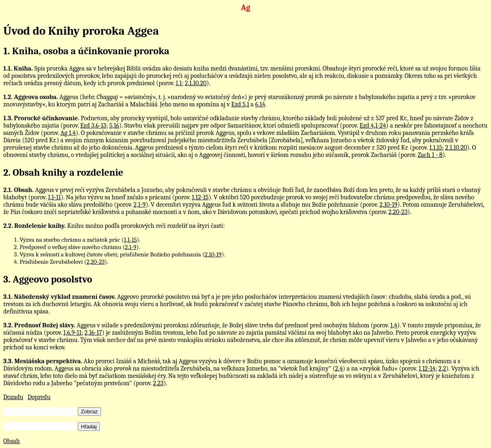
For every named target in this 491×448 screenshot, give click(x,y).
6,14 (260, 104)
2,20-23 (398, 212)
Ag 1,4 (68, 133)
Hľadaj (89, 427)
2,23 (158, 383)
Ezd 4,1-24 (373, 126)
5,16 (114, 126)
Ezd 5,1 (240, 104)
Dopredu (39, 397)
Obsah (12, 441)
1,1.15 (436, 148)
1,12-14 (427, 369)
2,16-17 (94, 333)
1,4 (394, 325)
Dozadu (13, 397)
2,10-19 (389, 205)
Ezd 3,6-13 (93, 126)
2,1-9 (140, 205)
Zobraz (89, 412)
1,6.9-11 (73, 333)
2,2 (442, 369)
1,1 (179, 83)
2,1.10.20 (196, 83)
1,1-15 (130, 240)
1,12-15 (200, 197)
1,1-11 (54, 197)
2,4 (339, 369)
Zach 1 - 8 (430, 155)
